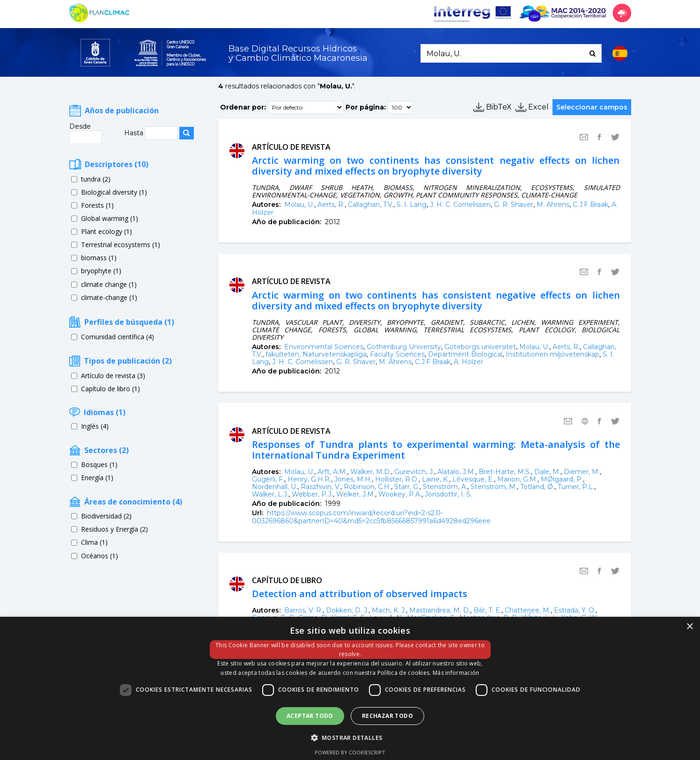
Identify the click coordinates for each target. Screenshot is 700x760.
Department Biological (465, 354)
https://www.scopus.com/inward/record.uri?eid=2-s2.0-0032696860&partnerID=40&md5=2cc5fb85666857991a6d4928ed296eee (371, 517)
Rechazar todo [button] (387, 716)
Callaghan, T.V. (371, 205)
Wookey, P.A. (400, 494)
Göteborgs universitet (480, 347)
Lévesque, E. (473, 479)
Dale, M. (547, 472)
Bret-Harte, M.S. (505, 472)
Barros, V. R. (303, 610)
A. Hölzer (468, 362)
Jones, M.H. (353, 479)
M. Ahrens (553, 205)
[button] (350, 737)
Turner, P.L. (576, 487)
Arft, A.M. (332, 472)
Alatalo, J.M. (456, 472)
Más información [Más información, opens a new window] (456, 673)
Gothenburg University (404, 347)
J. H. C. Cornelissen (460, 205)
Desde (80, 126)
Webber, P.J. (312, 494)
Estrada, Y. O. (575, 610)
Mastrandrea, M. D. (440, 610)
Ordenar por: (243, 107)
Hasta (135, 133)
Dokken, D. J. (347, 610)
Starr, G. (407, 487)
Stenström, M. (494, 487)
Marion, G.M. (517, 479)
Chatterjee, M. (528, 610)
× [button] (689, 627)
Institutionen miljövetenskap (553, 354)
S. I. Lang (412, 205)
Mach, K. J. (389, 610)
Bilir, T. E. (487, 610)
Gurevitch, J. (414, 472)
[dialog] (350, 688)
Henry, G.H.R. (309, 479)
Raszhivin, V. (321, 487)
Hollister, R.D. (397, 479)
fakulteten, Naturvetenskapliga (316, 354)
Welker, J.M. (356, 494)
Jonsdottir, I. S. (448, 494)
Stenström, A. (445, 487)
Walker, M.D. (371, 472)
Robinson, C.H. (367, 487)
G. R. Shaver (514, 205)
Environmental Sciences (324, 347)
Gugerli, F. (268, 479)
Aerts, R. (331, 205)
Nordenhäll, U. (275, 487)
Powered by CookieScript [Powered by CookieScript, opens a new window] (350, 752)
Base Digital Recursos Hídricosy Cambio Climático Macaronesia (298, 54)
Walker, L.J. (270, 494)
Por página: (366, 107)
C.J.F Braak (590, 205)
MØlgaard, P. (562, 479)
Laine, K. (435, 479)
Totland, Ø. (537, 487)
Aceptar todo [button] (310, 716)
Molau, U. (299, 205)
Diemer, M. (582, 472)
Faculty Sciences (397, 354)
